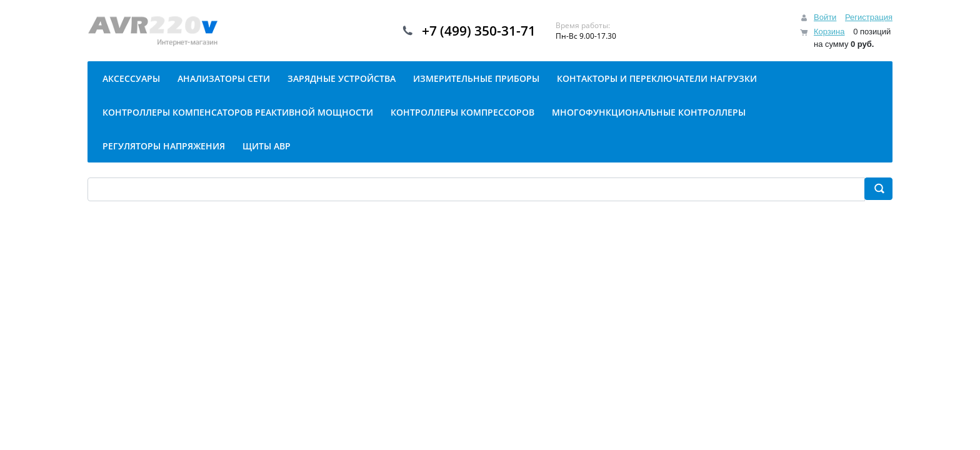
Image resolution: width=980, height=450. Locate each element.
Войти (825, 17)
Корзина (829, 32)
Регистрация (869, 17)
